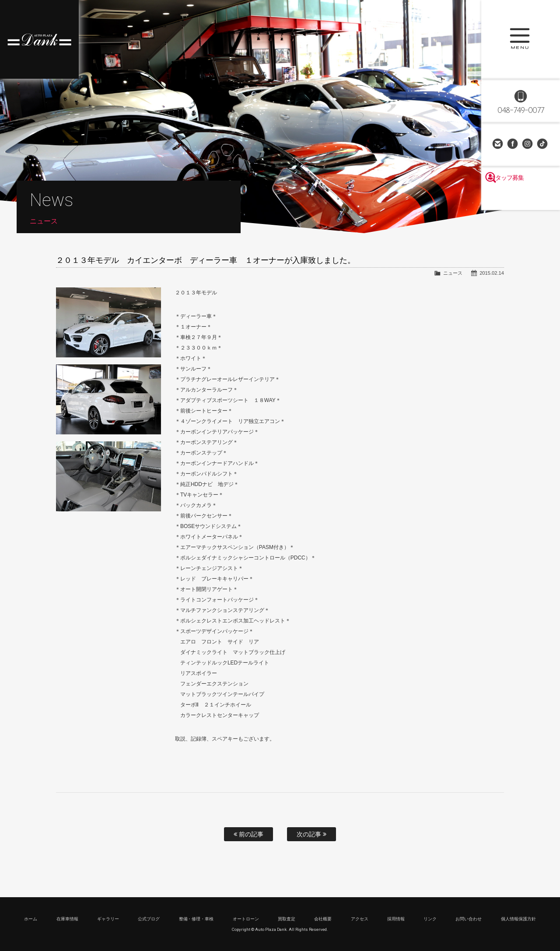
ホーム (31, 919)
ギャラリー (108, 919)
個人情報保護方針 (518, 919)
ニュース (453, 273)
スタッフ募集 (521, 198)
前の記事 (248, 834)
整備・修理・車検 (196, 919)
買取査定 (287, 919)
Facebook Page (513, 144)
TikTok (543, 144)
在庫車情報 (67, 919)
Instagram (528, 144)
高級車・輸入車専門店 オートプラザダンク (39, 39)
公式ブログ (149, 919)
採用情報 (396, 919)
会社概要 (323, 919)
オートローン (246, 919)
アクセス (360, 919)
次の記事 (311, 834)
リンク (430, 919)
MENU (521, 39)
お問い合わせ (498, 144)
